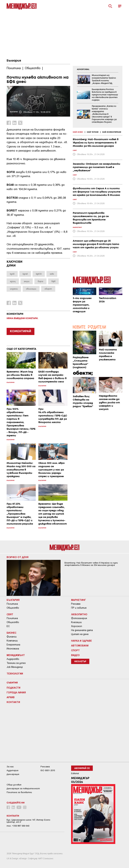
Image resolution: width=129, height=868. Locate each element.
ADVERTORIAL (83, 69)
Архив (11, 697)
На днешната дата (82, 630)
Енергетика (13, 645)
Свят (10, 614)
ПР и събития (79, 608)
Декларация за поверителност (23, 788)
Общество (13, 608)
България (14, 61)
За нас (10, 767)
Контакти (13, 702)
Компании (12, 641)
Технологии (15, 673)
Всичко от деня (18, 557)
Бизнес (11, 633)
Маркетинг (79, 600)
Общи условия (14, 785)
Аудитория (12, 770)
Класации (76, 622)
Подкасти (13, 688)
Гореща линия (16, 692)
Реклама (76, 604)
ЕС (8, 626)
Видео (75, 655)
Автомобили (80, 645)
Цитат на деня (80, 634)
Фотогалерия (79, 618)
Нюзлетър (80, 662)
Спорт (75, 650)
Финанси (12, 637)
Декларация (13, 774)
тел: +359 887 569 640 (18, 826)
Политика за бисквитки (19, 792)
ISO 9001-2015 (48, 770)
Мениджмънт (16, 655)
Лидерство (13, 659)
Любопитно (79, 614)
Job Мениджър (15, 667)
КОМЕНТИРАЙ (21, 331)
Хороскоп (77, 626)
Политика (12, 604)
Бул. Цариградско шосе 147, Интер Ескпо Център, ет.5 (28, 821)
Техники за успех (16, 663)
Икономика (13, 649)
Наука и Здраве (81, 641)
